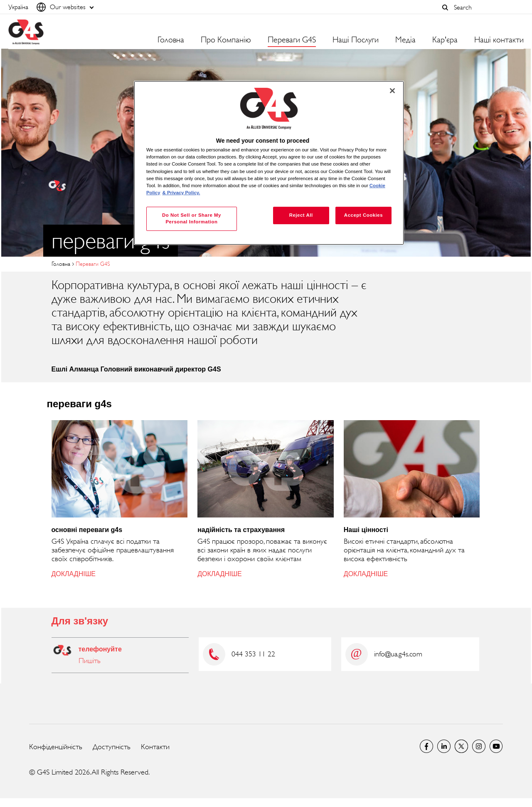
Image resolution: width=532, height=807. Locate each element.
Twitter (461, 746)
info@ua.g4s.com (398, 654)
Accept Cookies (363, 215)
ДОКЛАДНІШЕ (74, 574)
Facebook (426, 746)
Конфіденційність (56, 747)
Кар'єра (445, 40)
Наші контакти (499, 40)
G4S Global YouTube (496, 746)
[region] (269, 163)
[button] (445, 7)
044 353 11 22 (253, 654)
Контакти (155, 747)
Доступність (112, 747)
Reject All (301, 215)
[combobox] (487, 7)
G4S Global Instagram (479, 746)
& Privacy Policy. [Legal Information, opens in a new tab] (181, 193)
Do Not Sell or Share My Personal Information (192, 218)
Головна (171, 40)
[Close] (392, 91)
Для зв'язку (80, 621)
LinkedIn (444, 746)
